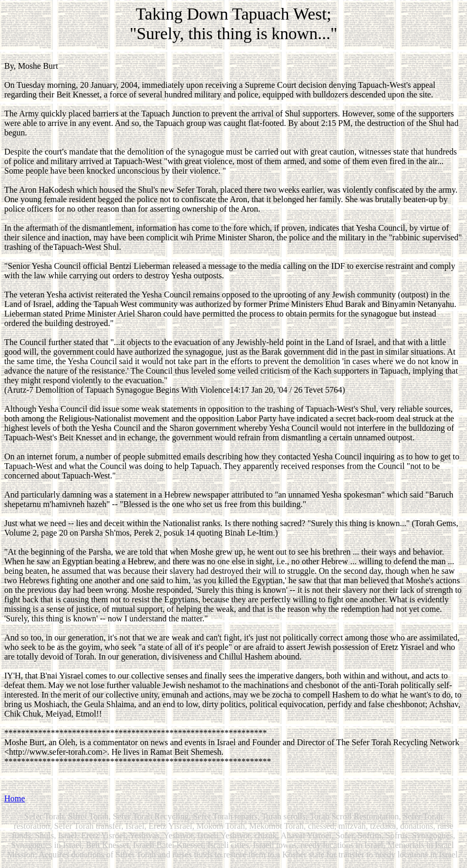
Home (15, 798)
